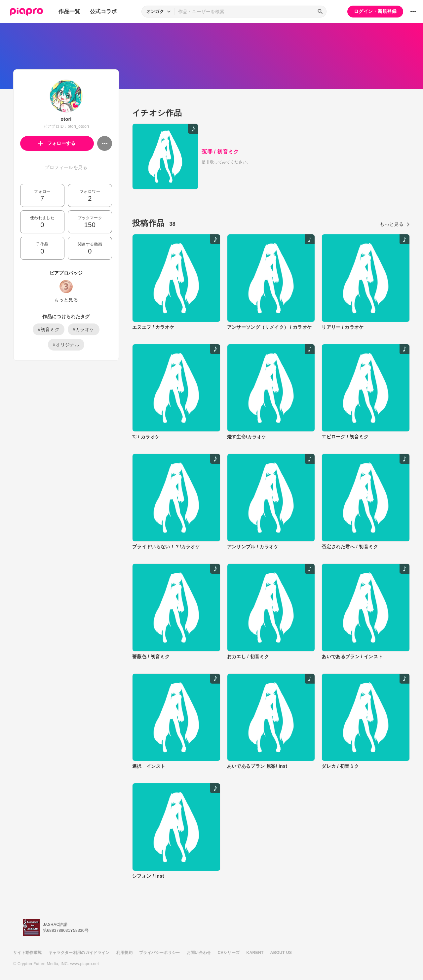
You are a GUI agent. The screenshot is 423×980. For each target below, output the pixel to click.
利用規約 (124, 953)
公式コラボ (103, 11)
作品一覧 (69, 11)
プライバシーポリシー (160, 953)
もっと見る (66, 300)
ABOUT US (281, 953)
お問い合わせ (199, 953)
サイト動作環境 (27, 953)
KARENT (255, 953)
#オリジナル (66, 345)
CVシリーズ (229, 953)
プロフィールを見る (66, 167)
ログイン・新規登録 (375, 11)
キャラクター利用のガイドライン (79, 953)
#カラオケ (84, 329)
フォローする (57, 143)
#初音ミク (49, 329)
